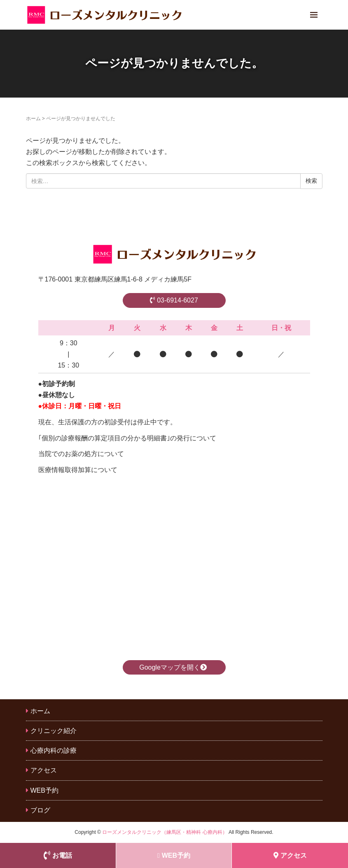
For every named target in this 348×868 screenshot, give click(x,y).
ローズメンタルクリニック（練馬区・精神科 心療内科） (165, 832)
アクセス (44, 770)
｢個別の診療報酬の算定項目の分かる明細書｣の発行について (127, 438)
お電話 (58, 855)
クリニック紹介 (54, 731)
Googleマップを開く (174, 667)
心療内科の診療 (54, 750)
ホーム (33, 119)
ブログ (40, 810)
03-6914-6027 (174, 300)
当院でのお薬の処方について (81, 454)
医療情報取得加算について (78, 470)
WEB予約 (44, 790)
